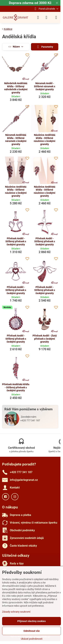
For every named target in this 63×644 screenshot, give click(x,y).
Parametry (45, 47)
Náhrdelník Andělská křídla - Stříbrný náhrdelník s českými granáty (16, 88)
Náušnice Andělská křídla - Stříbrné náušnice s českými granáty (45, 140)
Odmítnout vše (32, 631)
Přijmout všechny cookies (31, 621)
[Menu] (56, 17)
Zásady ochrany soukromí (16, 612)
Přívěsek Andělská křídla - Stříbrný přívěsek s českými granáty (16, 387)
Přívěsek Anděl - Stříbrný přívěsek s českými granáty (16, 241)
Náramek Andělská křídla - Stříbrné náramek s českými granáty (16, 140)
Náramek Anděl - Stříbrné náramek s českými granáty (45, 86)
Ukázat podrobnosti (32, 639)
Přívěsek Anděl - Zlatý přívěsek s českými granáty (45, 339)
